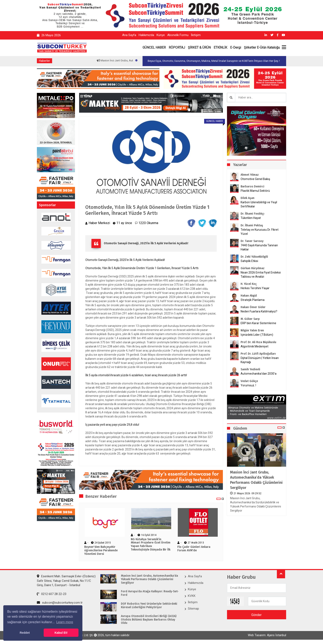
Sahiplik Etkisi (249, 261)
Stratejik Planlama (253, 300)
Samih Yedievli (250, 369)
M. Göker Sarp (250, 319)
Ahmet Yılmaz (250, 175)
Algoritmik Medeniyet (255, 346)
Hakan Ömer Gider (253, 307)
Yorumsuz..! (248, 385)
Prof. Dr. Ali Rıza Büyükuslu (258, 342)
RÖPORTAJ (177, 47)
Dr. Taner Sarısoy (252, 241)
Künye (161, 35)
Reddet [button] (25, 633)
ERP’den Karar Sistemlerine (258, 323)
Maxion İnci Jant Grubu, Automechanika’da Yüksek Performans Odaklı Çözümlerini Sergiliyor (256, 480)
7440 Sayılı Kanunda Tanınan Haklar (259, 247)
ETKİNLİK (220, 47)
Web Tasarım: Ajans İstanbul (267, 635)
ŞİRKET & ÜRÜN (199, 47)
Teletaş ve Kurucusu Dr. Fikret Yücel (260, 232)
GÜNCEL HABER (154, 47)
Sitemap (193, 609)
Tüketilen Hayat (252, 218)
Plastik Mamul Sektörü (255, 191)
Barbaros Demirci (252, 186)
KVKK (192, 596)
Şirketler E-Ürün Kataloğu (262, 47)
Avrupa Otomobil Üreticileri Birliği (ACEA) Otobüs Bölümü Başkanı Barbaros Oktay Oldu (149, 620)
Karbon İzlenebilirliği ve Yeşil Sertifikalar (259, 204)
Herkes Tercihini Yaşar (255, 288)
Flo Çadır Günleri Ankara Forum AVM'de (194, 549)
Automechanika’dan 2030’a (259, 374)
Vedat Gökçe (249, 381)
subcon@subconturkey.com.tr (60, 603)
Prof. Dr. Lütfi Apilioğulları (258, 354)
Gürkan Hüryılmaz (253, 268)
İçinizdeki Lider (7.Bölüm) (257, 335)
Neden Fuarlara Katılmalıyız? (259, 311)
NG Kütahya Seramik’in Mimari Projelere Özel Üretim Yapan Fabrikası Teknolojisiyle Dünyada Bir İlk (151, 545)
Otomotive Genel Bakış (255, 179)
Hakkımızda (146, 35)
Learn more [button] (65, 622)
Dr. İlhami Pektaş (252, 225)
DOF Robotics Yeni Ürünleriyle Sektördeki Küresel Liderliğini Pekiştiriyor (149, 606)
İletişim (196, 35)
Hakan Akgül (249, 296)
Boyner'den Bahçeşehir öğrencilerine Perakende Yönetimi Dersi (101, 550)
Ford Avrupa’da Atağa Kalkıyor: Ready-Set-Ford (150, 593)
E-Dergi (236, 47)
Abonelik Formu (178, 35)
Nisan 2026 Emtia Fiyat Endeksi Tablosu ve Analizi (261, 275)
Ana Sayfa (129, 35)
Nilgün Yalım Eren (252, 330)
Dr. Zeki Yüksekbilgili (254, 257)
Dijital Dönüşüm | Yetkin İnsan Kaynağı (260, 360)
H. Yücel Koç (249, 284)
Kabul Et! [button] (61, 633)
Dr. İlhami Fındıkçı (252, 214)
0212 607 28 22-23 (52, 594)
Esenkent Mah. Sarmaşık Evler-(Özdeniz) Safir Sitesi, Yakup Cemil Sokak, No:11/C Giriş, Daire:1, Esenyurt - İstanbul (66, 581)
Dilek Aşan (248, 198)
